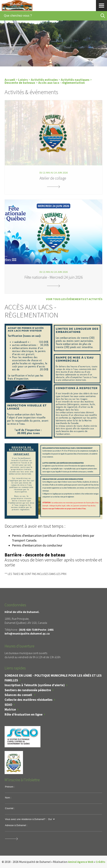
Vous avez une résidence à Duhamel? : (26, 819)
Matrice (10, 709)
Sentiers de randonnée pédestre (28, 690)
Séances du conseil (19, 695)
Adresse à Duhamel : (16, 825)
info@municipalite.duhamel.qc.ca (27, 633)
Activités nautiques (75, 80)
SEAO (8, 705)
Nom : (8, 798)
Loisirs (23, 80)
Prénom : (10, 787)
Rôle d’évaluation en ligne (24, 714)
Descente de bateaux (20, 83)
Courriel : (10, 808)
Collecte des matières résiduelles (28, 700)
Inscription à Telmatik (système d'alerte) (35, 685)
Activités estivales (44, 80)
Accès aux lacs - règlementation (61, 83)
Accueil (10, 80)
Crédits (100, 862)
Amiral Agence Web (81, 862)
